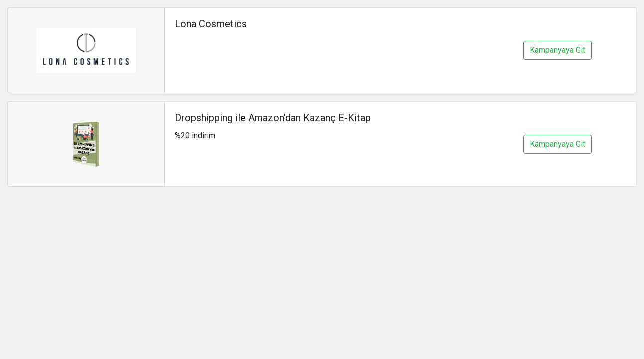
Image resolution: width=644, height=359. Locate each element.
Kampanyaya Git (558, 50)
